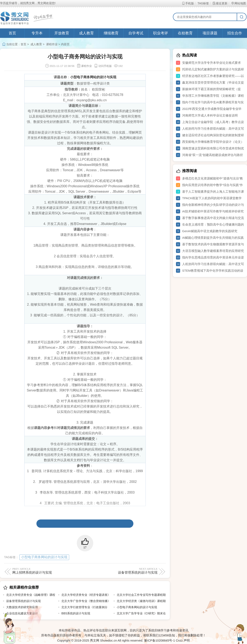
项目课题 (210, 33)
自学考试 (136, 33)
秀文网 (95, 640)
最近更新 (220, 3)
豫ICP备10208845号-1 (160, 640)
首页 (12, 33)
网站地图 (238, 3)
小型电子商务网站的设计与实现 (44, 557)
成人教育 (86, 33)
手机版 (188, 3)
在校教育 (185, 33)
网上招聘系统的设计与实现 (48, 571)
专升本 (37, 33)
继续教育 (111, 33)
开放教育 (62, 33)
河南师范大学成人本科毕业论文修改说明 (210, 115)
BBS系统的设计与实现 (76, 613)
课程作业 (52, 44)
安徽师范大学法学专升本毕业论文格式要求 (211, 63)
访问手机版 (103, 66)
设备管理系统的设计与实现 (122, 571)
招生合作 (235, 33)
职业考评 (161, 33)
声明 (187, 640)
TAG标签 (203, 3)
